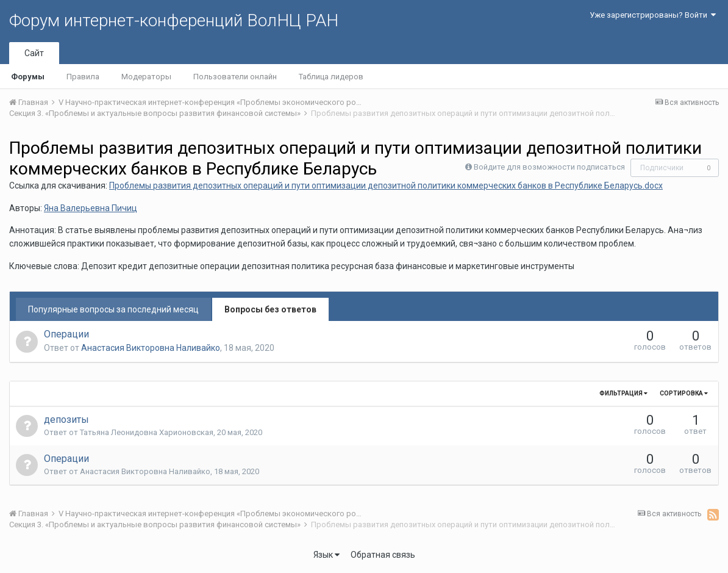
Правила (83, 77)
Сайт (34, 53)
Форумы (28, 77)
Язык (327, 555)
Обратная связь (383, 555)
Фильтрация (623, 393)
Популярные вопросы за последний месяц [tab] (113, 309)
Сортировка (684, 393)
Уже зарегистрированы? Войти (653, 15)
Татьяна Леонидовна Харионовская (147, 432)
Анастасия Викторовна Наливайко (151, 348)
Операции (66, 334)
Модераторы (146, 77)
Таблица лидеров (331, 77)
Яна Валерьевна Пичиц (91, 208)
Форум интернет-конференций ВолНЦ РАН (174, 20)
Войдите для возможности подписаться (549, 167)
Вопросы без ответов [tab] (270, 309)
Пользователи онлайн (235, 77)
